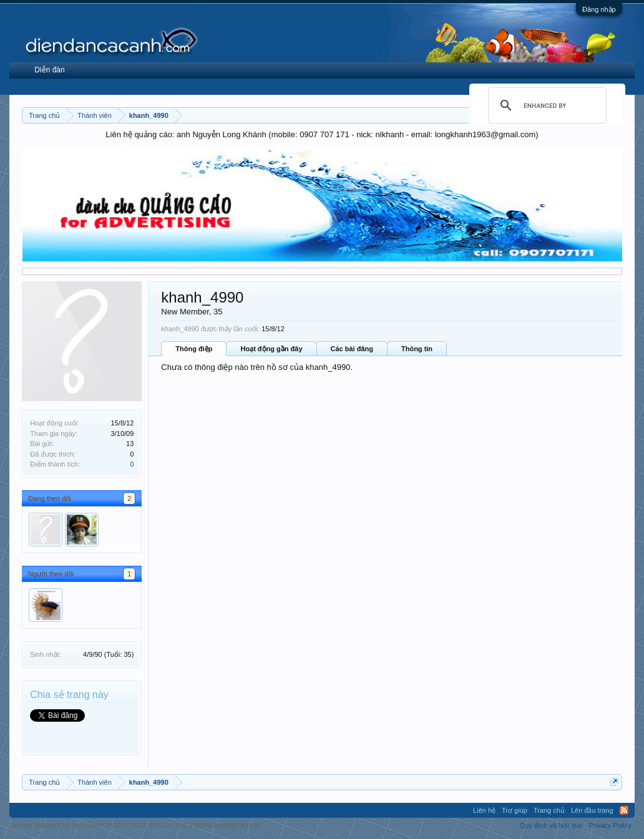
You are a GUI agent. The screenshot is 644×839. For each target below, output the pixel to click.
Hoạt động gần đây (271, 349)
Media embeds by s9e (227, 825)
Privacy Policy (610, 825)
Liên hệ (484, 810)
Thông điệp (194, 349)
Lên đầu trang (592, 810)
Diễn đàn (49, 70)
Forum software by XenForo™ (100, 825)
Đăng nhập (599, 9)
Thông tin (417, 349)
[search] (545, 105)
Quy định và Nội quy (551, 825)
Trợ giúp (515, 810)
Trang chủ (549, 810)
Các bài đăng (352, 349)
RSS (624, 810)
